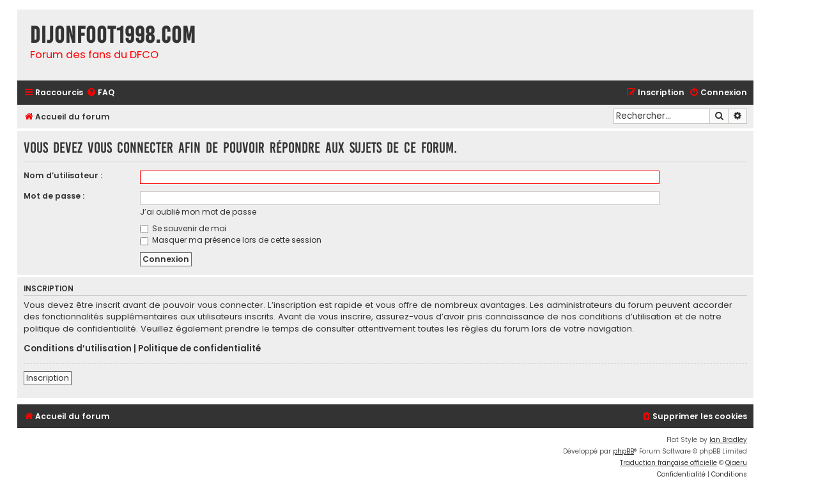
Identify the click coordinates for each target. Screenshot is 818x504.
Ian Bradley (728, 440)
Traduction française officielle (668, 463)
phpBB (623, 451)
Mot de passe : (54, 196)
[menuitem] (100, 93)
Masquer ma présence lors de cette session (231, 240)
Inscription (48, 378)
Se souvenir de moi (183, 228)
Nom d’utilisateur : (63, 175)
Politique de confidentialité (199, 349)
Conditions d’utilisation (78, 349)
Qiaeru (736, 463)
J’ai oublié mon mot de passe (198, 212)
